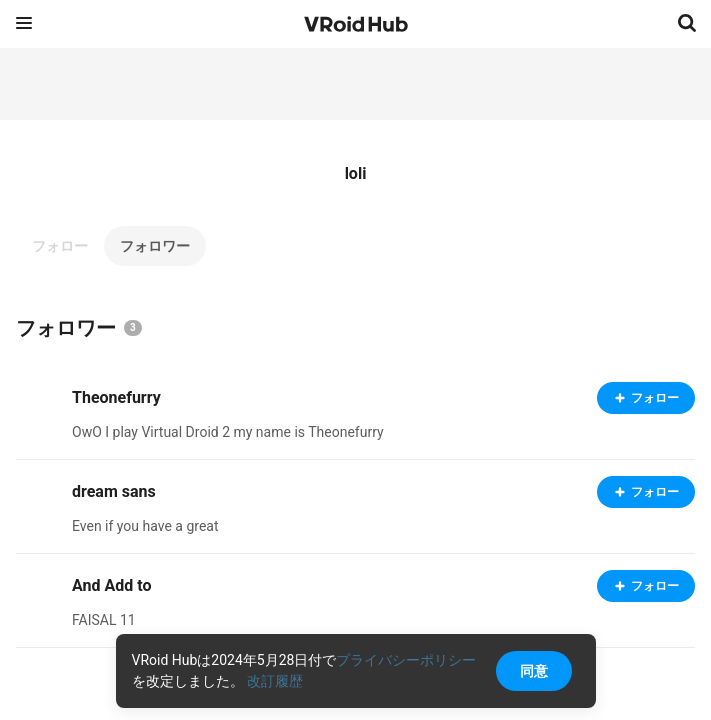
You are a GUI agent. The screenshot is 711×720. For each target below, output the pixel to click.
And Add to (111, 585)
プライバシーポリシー (406, 660)
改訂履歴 (275, 681)
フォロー (60, 246)
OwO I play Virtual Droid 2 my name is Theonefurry (228, 432)
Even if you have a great (145, 526)
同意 (534, 671)
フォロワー (155, 246)
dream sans (114, 491)
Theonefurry (116, 397)
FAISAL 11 (104, 620)
